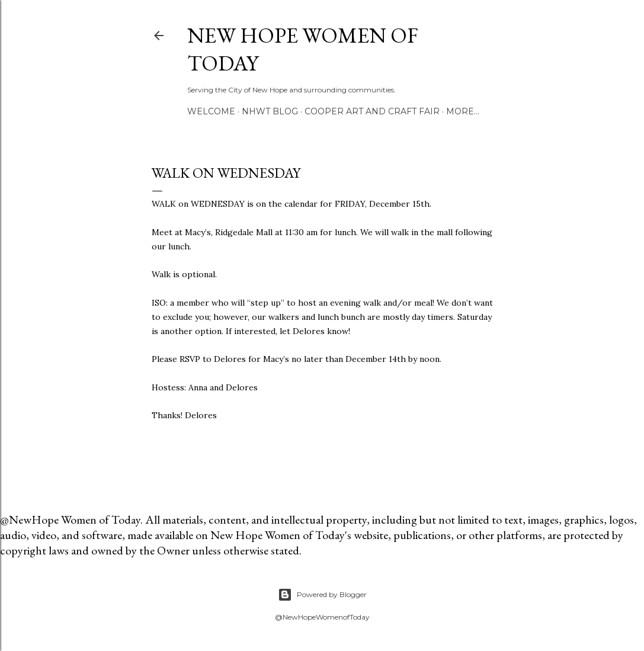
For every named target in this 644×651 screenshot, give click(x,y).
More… (463, 111)
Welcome (211, 111)
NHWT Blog (270, 111)
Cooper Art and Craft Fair (372, 111)
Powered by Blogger (322, 595)
